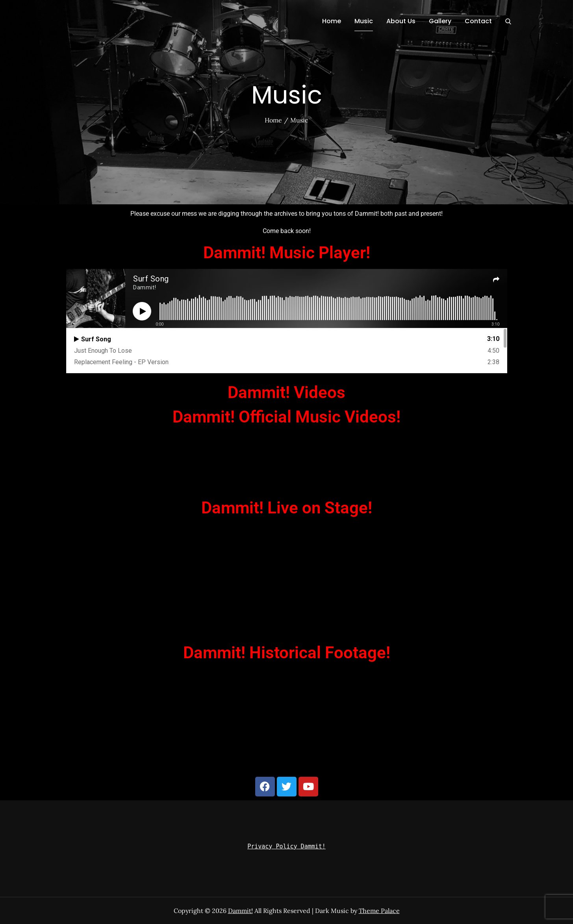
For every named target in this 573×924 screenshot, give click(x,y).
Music (364, 21)
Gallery (440, 21)
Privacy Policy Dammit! (286, 846)
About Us (401, 21)
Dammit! (240, 911)
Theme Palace (379, 911)
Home (332, 21)
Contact (478, 21)
